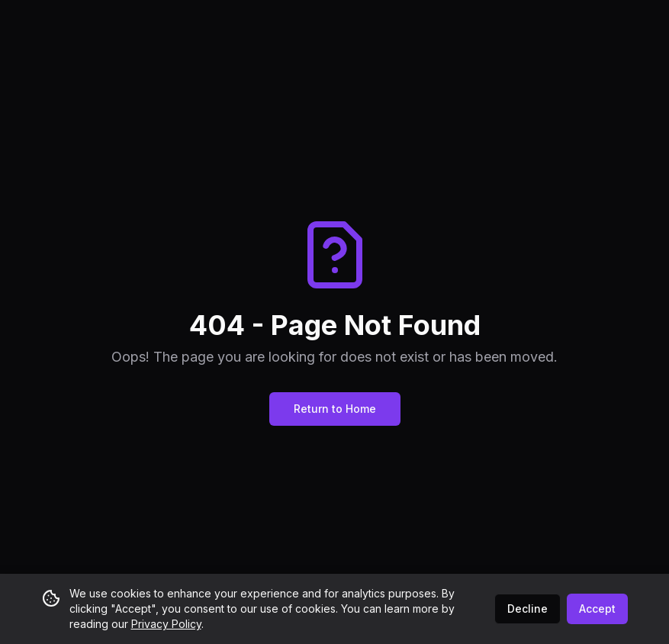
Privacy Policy (166, 624)
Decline (527, 609)
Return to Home (335, 409)
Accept (597, 609)
